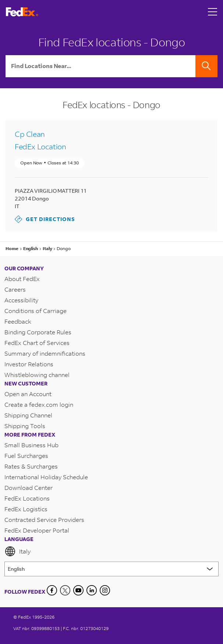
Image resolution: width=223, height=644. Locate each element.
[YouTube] (78, 590)
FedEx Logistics (26, 509)
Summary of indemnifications (45, 353)
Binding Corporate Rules (38, 332)
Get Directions (45, 219)
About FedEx (22, 279)
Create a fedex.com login (39, 404)
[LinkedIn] (92, 590)
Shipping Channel (28, 415)
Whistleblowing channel (37, 375)
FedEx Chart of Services (37, 343)
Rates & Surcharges (31, 466)
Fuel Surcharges (26, 456)
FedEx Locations (27, 498)
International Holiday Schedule (46, 477)
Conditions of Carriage (36, 311)
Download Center (29, 488)
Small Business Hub (31, 445)
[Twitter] (65, 590)
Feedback (18, 321)
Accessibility (21, 300)
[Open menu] (213, 12)
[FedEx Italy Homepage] (22, 12)
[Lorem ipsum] (111, 569)
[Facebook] (52, 590)
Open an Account (28, 394)
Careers (15, 289)
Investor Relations (29, 364)
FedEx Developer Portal (37, 530)
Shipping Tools (25, 426)
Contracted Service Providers (44, 520)
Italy (17, 551)
